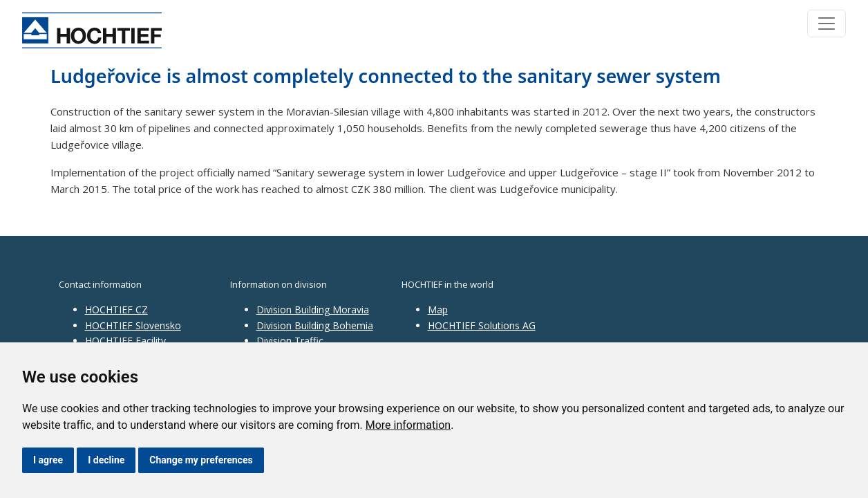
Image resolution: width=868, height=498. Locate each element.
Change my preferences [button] (201, 460)
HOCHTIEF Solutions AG (482, 325)
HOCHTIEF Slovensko (133, 325)
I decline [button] (106, 460)
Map (438, 310)
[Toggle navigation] (827, 24)
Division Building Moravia (313, 310)
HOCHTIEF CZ (116, 310)
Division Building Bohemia (315, 325)
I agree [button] (48, 460)
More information (408, 425)
